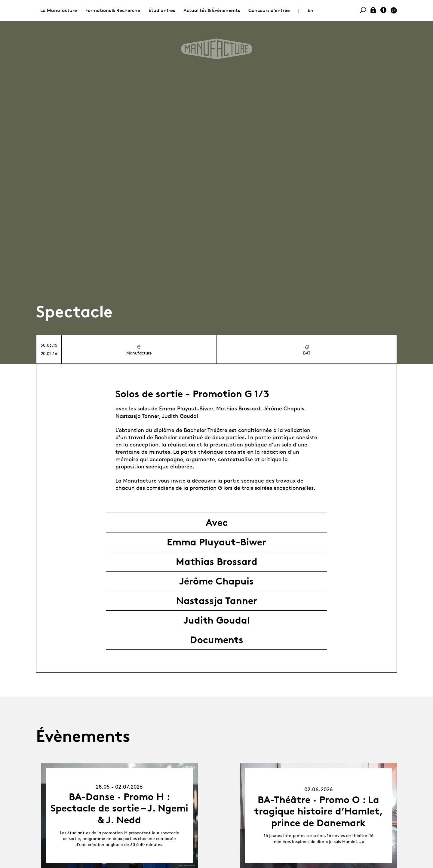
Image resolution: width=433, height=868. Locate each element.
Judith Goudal (217, 620)
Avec (217, 523)
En (310, 10)
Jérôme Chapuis (216, 581)
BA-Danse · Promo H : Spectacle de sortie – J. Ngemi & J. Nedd (119, 808)
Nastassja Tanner (217, 601)
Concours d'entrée (269, 10)
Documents (217, 640)
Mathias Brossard (217, 562)
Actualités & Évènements (212, 10)
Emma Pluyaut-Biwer (216, 542)
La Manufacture (59, 10)
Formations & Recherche (113, 10)
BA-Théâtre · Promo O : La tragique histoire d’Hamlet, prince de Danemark (319, 811)
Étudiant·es (162, 10)
